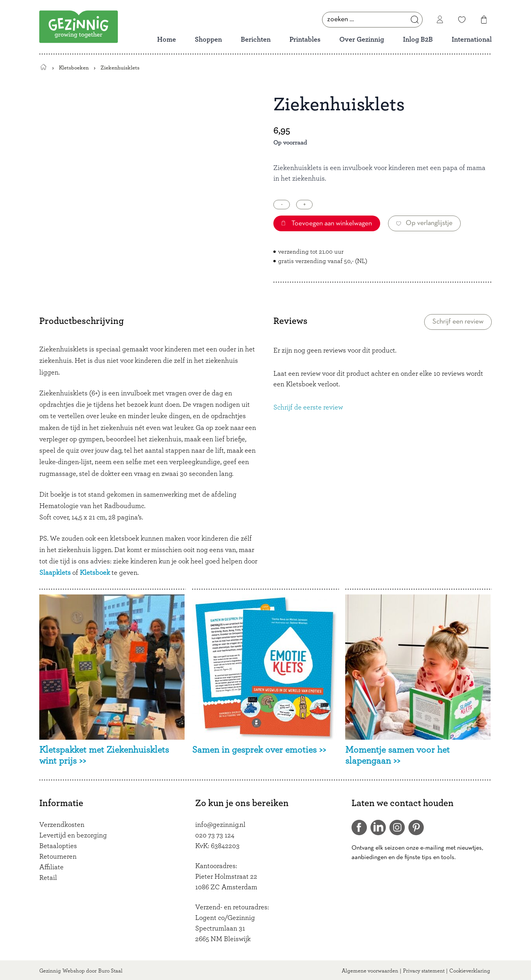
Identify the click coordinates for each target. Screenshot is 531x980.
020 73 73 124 (215, 836)
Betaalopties (58, 846)
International (472, 40)
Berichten (256, 40)
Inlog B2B (418, 40)
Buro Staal (110, 971)
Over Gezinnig (362, 40)
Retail (48, 878)
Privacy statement (424, 971)
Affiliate (51, 867)
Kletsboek (95, 573)
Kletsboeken (74, 68)
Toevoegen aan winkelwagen (327, 224)
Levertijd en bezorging (73, 836)
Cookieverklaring (470, 971)
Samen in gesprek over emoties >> (259, 750)
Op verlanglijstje (424, 223)
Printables (305, 40)
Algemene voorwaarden (370, 971)
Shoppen (208, 40)
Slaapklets (55, 573)
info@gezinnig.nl (220, 825)
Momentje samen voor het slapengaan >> (397, 756)
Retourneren (58, 857)
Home (167, 40)
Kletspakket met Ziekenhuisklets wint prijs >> (104, 756)
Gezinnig (50, 971)
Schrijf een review (458, 322)
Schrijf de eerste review (308, 408)
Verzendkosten (62, 825)
